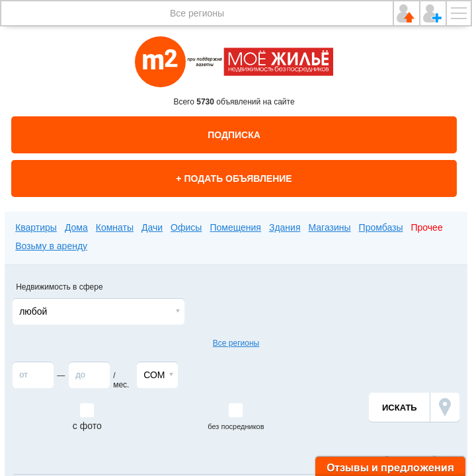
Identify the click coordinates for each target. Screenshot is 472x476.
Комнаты (115, 227)
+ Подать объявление (234, 178)
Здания (285, 227)
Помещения (235, 227)
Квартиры (36, 227)
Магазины (330, 227)
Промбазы (381, 227)
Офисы (186, 227)
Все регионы (197, 13)
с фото (87, 426)
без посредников (236, 426)
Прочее (427, 227)
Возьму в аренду (51, 246)
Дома (76, 227)
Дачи (152, 227)
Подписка (234, 135)
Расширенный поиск (422, 459)
